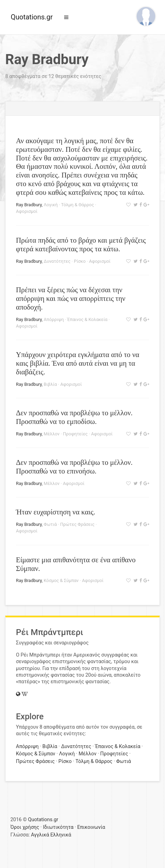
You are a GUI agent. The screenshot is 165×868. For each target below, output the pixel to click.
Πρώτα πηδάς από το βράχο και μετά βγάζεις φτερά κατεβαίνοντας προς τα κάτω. (81, 244)
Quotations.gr (32, 17)
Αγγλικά (40, 835)
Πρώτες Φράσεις (77, 524)
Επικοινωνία (91, 827)
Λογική (51, 205)
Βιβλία (50, 384)
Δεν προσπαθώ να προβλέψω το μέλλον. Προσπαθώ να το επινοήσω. (74, 467)
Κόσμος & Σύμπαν (61, 580)
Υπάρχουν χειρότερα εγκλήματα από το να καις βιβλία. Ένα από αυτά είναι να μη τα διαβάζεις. (78, 363)
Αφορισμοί (27, 211)
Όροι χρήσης (25, 827)
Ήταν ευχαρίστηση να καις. (56, 512)
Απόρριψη (54, 319)
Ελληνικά (61, 835)
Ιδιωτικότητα (58, 827)
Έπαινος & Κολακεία (87, 319)
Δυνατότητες (57, 261)
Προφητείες (75, 434)
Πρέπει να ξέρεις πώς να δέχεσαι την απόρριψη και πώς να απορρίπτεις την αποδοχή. (71, 298)
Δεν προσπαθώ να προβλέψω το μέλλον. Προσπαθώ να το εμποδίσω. (74, 417)
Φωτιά (50, 524)
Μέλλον (52, 434)
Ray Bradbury (29, 205)
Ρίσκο (80, 261)
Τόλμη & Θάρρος (77, 205)
